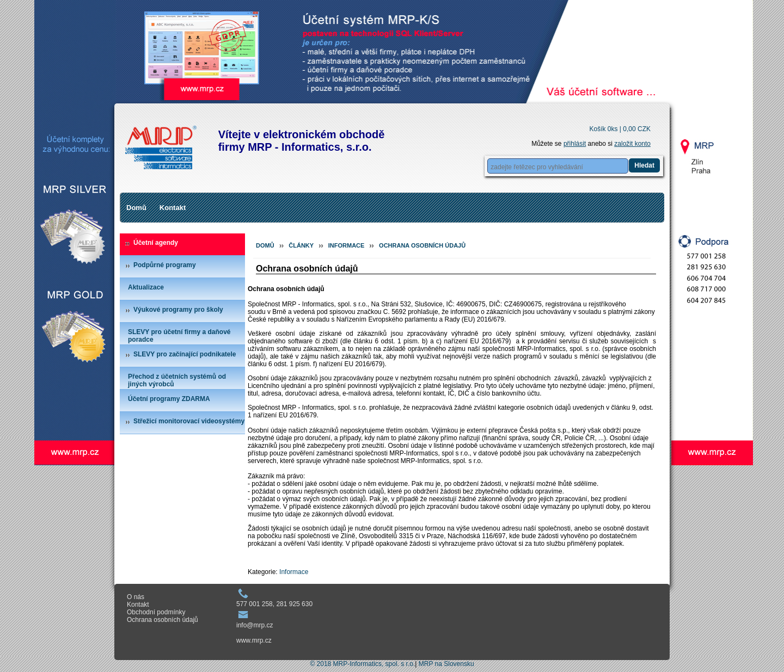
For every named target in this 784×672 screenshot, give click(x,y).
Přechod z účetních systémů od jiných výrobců (177, 380)
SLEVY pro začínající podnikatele (185, 354)
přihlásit (575, 144)
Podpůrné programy (165, 265)
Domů (136, 208)
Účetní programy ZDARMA (169, 399)
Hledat (644, 165)
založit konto (632, 144)
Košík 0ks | (620, 129)
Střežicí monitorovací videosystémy (189, 421)
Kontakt (173, 208)
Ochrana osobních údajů (422, 245)
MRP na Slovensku (446, 664)
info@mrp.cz (255, 625)
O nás (136, 597)
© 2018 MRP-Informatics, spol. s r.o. (362, 664)
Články (301, 245)
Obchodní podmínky (156, 612)
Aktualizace (146, 287)
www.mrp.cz (254, 640)
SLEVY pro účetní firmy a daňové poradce (179, 336)
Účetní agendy (156, 243)
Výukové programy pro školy (178, 310)
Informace (347, 245)
